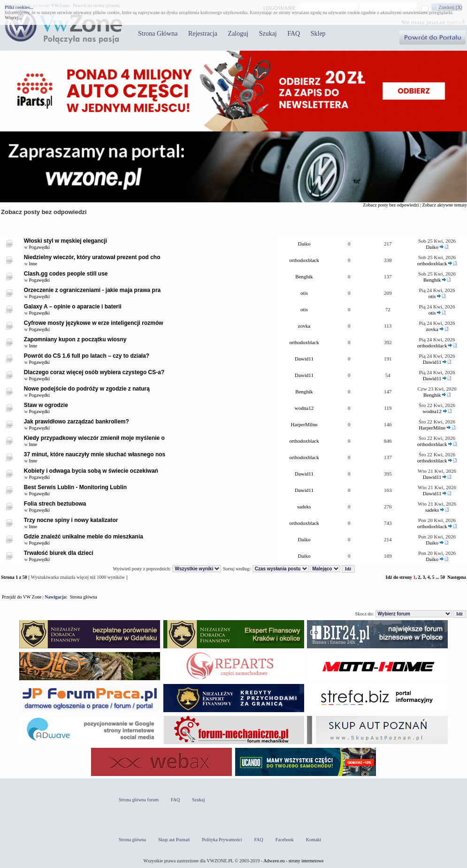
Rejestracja (203, 34)
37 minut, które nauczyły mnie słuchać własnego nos (95, 454)
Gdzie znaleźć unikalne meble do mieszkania (84, 537)
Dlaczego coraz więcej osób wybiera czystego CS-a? (94, 372)
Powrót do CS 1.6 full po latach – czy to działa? (87, 356)
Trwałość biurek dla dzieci (59, 553)
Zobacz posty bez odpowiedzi (391, 205)
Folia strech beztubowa (55, 504)
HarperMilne (304, 424)
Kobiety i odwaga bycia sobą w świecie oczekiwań (91, 471)
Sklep (318, 34)
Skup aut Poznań (174, 840)
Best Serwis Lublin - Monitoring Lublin (75, 487)
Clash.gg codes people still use (66, 274)
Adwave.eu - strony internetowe (293, 861)
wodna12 (304, 408)
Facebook (285, 840)
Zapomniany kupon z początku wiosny (75, 339)
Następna (457, 577)
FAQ (294, 34)
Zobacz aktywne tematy (444, 205)
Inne (33, 264)
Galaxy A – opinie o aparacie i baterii (73, 307)
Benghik (304, 277)
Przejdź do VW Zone (22, 597)
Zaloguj (238, 34)
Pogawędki (39, 247)
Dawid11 (304, 359)
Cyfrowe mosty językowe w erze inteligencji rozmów (94, 323)
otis (304, 293)
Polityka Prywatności (222, 840)
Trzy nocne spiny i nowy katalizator (71, 520)
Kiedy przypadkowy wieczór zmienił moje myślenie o (94, 438)
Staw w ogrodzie (46, 405)
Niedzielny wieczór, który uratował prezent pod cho (92, 257)
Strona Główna (158, 34)
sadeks (304, 507)
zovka (304, 326)
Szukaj (268, 34)
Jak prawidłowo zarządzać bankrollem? (77, 422)
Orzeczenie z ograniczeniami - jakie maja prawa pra (92, 290)
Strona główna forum (139, 800)
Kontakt (314, 840)
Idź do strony (399, 577)
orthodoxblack (304, 260)
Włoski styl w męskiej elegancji (65, 241)
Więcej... (13, 18)
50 (443, 577)
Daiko (304, 244)
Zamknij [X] (451, 7)
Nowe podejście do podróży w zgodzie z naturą (87, 389)
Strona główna (84, 597)
